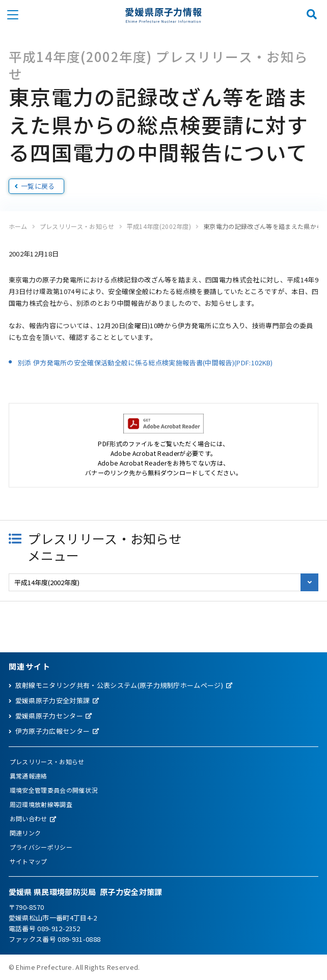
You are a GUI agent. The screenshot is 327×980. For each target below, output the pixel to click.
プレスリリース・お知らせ (77, 226)
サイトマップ (29, 861)
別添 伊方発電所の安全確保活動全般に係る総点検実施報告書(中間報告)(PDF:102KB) (145, 363)
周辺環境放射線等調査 (41, 804)
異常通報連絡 (29, 776)
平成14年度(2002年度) (159, 226)
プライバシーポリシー (41, 847)
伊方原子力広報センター (53, 731)
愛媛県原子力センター (49, 716)
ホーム (18, 226)
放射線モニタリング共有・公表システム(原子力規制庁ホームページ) (119, 685)
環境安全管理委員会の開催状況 (54, 790)
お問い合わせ (29, 818)
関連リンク (25, 833)
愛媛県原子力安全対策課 (53, 700)
